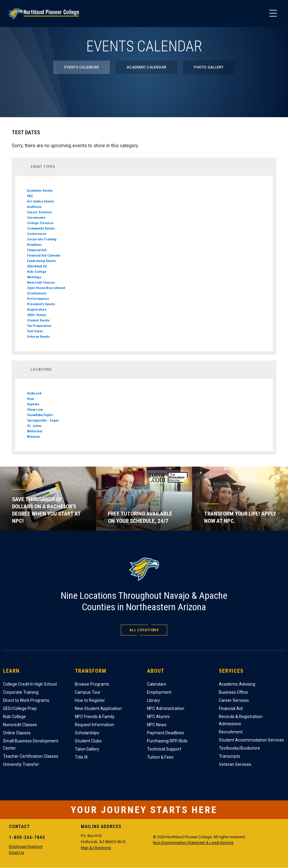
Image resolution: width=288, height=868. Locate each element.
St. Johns (34, 426)
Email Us (17, 853)
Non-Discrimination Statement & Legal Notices (193, 843)
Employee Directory (26, 847)
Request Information (95, 725)
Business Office (233, 692)
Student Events (38, 320)
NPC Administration (166, 708)
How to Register (90, 700)
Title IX (81, 757)
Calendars (157, 684)
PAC (30, 196)
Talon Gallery (87, 749)
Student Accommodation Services (251, 740)
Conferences (37, 234)
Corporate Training (42, 239)
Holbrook (34, 393)
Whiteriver (35, 431)
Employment (159, 692)
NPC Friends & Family (95, 717)
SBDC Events (37, 315)
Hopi (31, 399)
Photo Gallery (209, 67)
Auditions (34, 207)
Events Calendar (82, 67)
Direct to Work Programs (26, 700)
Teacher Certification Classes (31, 756)
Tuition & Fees (160, 757)
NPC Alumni (158, 717)
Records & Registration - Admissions (242, 720)
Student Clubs (88, 741)
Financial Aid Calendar (44, 255)
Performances (38, 299)
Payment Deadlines (165, 733)
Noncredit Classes (41, 282)
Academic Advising (237, 684)
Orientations (37, 293)
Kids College (37, 272)
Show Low (35, 410)
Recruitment (231, 732)
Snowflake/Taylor (40, 415)
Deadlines (34, 245)
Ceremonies (36, 218)
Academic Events (40, 190)
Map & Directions (96, 848)
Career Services (39, 212)
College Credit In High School (30, 684)
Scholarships (87, 733)
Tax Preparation (39, 326)
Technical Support (164, 749)
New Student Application (98, 708)
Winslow (33, 437)
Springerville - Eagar (43, 420)
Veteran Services (235, 764)
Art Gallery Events (41, 201)
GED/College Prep (20, 708)
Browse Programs (92, 684)
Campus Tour (88, 692)
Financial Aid (37, 250)
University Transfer (21, 764)
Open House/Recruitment (46, 288)
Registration (37, 309)
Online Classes (17, 733)
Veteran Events (38, 337)
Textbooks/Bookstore (239, 748)
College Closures (40, 223)
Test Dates (35, 331)
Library (153, 700)
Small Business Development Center (31, 745)
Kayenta (33, 404)
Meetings (34, 277)
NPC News (157, 725)
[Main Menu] (273, 14)
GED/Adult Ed (37, 266)
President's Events (41, 304)
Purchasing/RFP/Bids (167, 741)
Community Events (41, 228)
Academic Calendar (146, 67)
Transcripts (230, 756)
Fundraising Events (41, 261)
